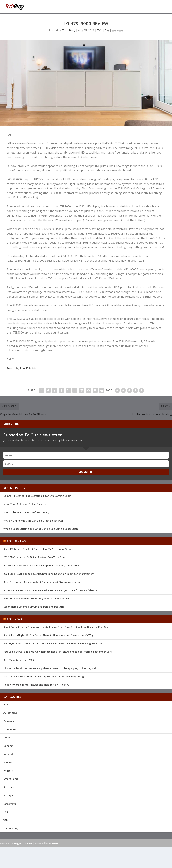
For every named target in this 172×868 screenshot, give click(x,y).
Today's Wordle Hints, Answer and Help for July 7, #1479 (36, 684)
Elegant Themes (23, 843)
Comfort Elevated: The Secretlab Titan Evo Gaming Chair (37, 495)
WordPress (55, 843)
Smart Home (11, 778)
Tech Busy (69, 30)
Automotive (10, 712)
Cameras (9, 721)
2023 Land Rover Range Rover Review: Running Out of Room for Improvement (49, 573)
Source (11, 368)
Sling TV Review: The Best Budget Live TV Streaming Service (38, 549)
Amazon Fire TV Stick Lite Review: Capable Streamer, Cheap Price (41, 565)
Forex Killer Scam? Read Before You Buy (27, 512)
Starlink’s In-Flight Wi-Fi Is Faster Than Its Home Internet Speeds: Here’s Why (48, 635)
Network (8, 754)
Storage (8, 795)
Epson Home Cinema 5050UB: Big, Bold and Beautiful (34, 606)
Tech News (14, 619)
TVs (100, 30)
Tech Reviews (16, 541)
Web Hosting (11, 828)
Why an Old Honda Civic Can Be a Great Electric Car (33, 520)
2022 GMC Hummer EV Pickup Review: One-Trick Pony (34, 557)
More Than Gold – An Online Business (25, 504)
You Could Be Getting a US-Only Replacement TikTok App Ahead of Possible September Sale (57, 651)
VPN (6, 820)
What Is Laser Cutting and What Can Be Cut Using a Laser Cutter (41, 529)
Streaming (10, 803)
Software (9, 787)
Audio (7, 704)
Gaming (8, 745)
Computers (10, 729)
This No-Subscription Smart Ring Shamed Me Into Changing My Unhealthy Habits (51, 668)
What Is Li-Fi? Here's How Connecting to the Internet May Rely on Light (45, 676)
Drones (7, 737)
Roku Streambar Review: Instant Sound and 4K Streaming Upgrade (43, 582)
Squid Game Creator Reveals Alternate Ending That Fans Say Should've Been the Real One (56, 627)
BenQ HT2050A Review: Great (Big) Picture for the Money (36, 598)
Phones (8, 762)
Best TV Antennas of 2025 (19, 660)
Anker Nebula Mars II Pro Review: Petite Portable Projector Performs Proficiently (50, 590)
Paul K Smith (28, 368)
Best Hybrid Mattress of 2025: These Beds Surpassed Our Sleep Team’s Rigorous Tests (54, 643)
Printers (8, 770)
